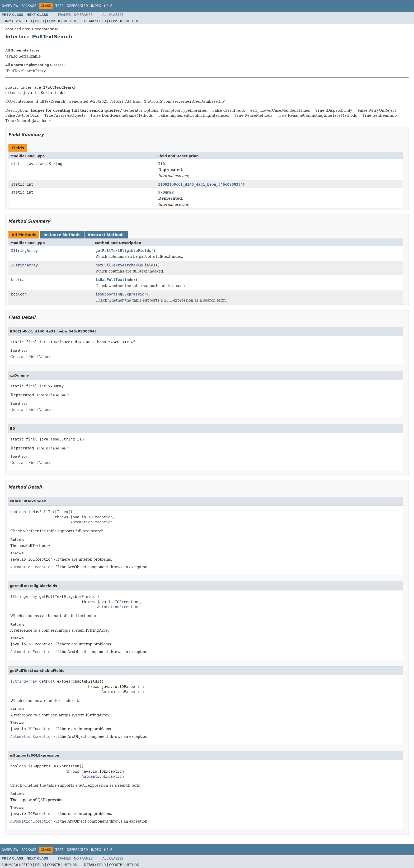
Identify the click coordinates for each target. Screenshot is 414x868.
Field (39, 21)
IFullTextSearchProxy (25, 71)
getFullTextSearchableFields (126, 265)
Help (108, 6)
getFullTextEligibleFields (123, 251)
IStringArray (24, 251)
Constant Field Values (31, 357)
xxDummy (166, 192)
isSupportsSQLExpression (121, 294)
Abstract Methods (106, 235)
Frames (65, 15)
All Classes (113, 15)
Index (96, 6)
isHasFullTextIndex (116, 280)
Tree (60, 6)
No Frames (83, 15)
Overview (10, 6)
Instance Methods (62, 235)
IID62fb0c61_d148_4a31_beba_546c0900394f (202, 184)
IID (161, 164)
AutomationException (92, 522)
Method (70, 21)
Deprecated (77, 6)
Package (29, 6)
